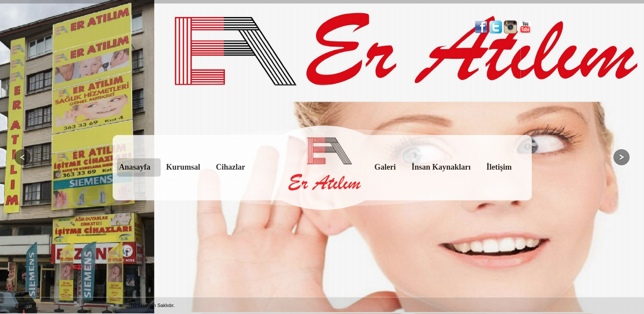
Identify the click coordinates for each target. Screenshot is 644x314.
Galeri (385, 167)
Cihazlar (231, 167)
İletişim (499, 167)
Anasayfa (135, 167)
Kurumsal (183, 167)
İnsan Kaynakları (441, 167)
